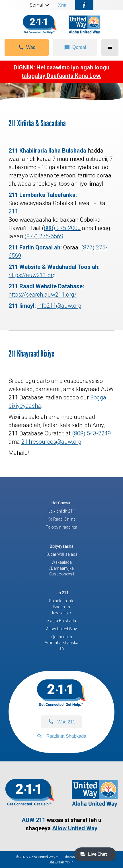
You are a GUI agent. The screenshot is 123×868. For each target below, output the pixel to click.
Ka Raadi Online (61, 519)
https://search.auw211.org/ (43, 295)
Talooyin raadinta (61, 527)
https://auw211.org (32, 275)
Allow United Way (61, 629)
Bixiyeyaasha (62, 546)
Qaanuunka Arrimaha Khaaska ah (61, 643)
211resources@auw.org (51, 442)
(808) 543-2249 (91, 433)
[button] (47, 5)
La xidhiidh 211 (62, 511)
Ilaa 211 (62, 593)
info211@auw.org (59, 306)
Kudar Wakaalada (61, 554)
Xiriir (62, 5)
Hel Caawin (61, 503)
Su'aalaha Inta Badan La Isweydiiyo (62, 607)
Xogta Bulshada (62, 621)
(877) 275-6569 (44, 236)
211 (13, 211)
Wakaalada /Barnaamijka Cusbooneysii (62, 568)
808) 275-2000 (62, 228)
